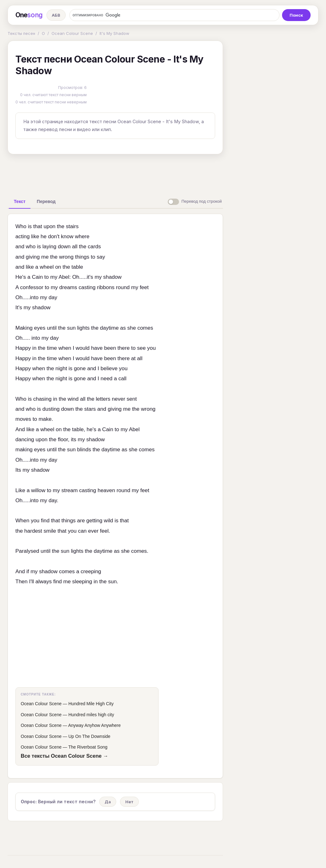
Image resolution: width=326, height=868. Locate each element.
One (29, 15)
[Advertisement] (115, 173)
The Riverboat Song (88, 747)
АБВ (56, 15)
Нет (129, 802)
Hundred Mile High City (91, 704)
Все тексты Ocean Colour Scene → (65, 756)
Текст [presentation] (20, 201)
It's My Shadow (114, 33)
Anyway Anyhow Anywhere (94, 725)
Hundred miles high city (91, 715)
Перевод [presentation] (46, 201)
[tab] (20, 201)
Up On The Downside (90, 736)
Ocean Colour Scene (72, 33)
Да (108, 802)
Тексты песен (21, 33)
